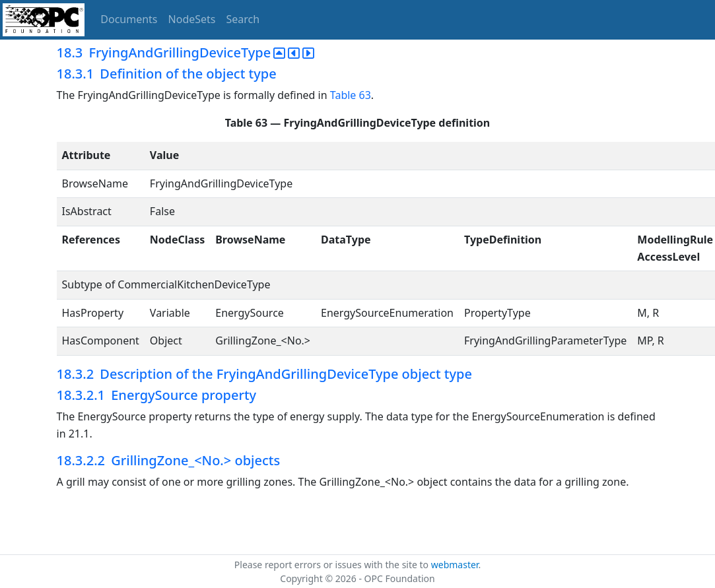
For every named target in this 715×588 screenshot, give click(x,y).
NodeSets (192, 19)
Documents (129, 19)
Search (243, 19)
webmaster (455, 565)
